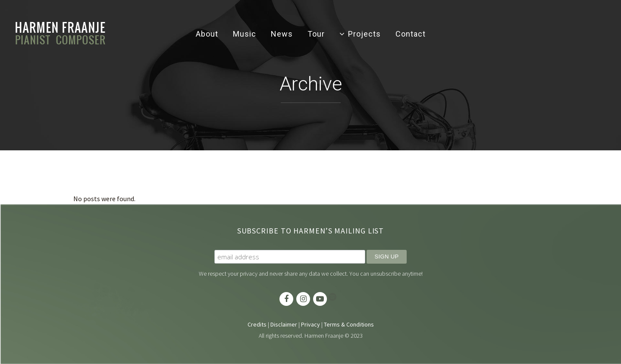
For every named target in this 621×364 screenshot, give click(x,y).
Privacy (310, 324)
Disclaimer (284, 324)
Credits (257, 324)
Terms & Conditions (349, 324)
